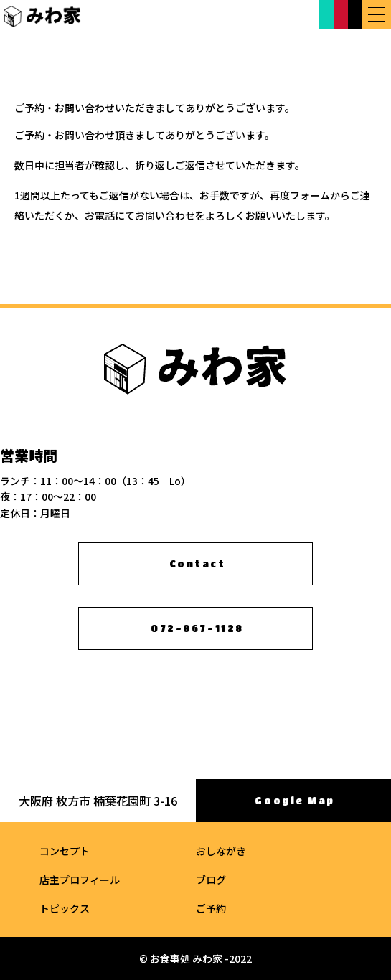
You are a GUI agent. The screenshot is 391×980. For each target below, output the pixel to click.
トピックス (65, 908)
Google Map (295, 801)
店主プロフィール (80, 880)
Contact (198, 564)
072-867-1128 (197, 629)
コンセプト (65, 851)
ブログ (211, 880)
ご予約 (211, 908)
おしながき (221, 851)
